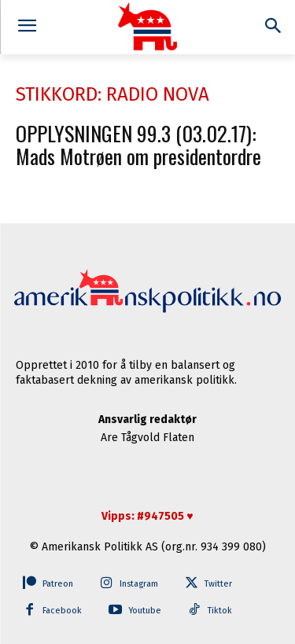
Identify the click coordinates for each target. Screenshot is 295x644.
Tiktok (220, 611)
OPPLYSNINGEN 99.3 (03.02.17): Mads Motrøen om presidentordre (138, 145)
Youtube (145, 611)
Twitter (218, 584)
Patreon (58, 584)
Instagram (139, 584)
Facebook (62, 611)
